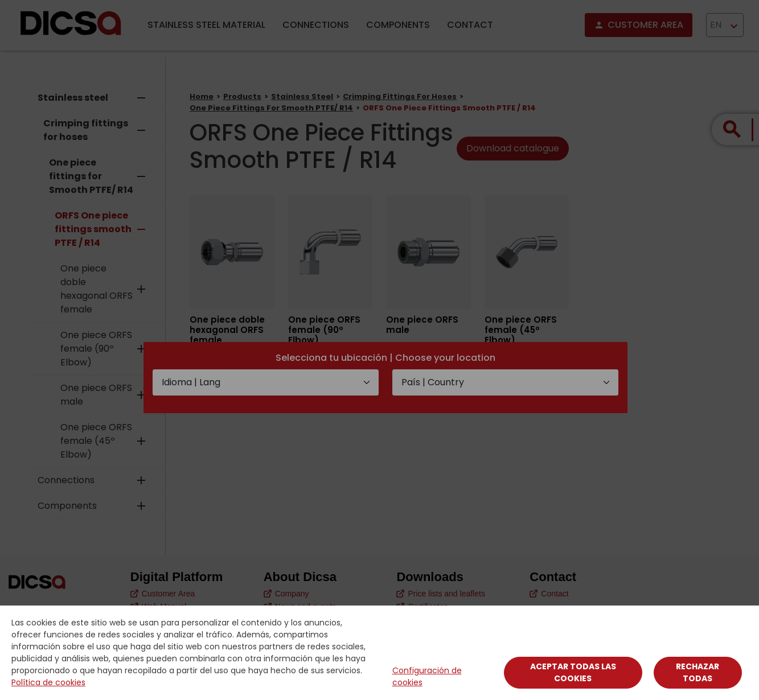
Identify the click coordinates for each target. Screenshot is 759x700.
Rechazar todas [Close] (698, 672)
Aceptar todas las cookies (573, 672)
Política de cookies (48, 682)
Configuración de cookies (427, 676)
